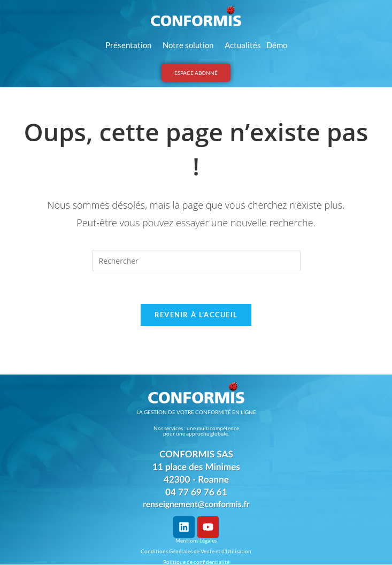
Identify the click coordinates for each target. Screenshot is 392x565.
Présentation (131, 45)
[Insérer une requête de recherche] (196, 261)
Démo (277, 45)
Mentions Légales (196, 540)
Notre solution (191, 45)
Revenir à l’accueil (196, 315)
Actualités (243, 45)
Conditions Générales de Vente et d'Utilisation (196, 551)
